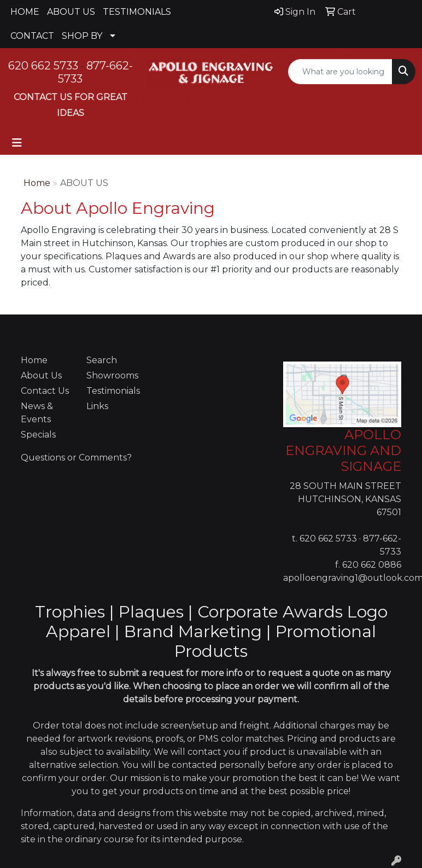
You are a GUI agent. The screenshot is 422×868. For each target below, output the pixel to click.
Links (97, 406)
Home (37, 183)
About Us (41, 375)
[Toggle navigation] (17, 143)
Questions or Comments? (76, 458)
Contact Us (45, 391)
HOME (25, 12)
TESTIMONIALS (137, 12)
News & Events (37, 413)
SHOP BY (82, 36)
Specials (38, 435)
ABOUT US (71, 12)
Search (102, 360)
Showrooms (112, 375)
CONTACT (32, 36)
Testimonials (113, 391)
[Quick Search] (340, 72)
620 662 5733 (43, 66)
